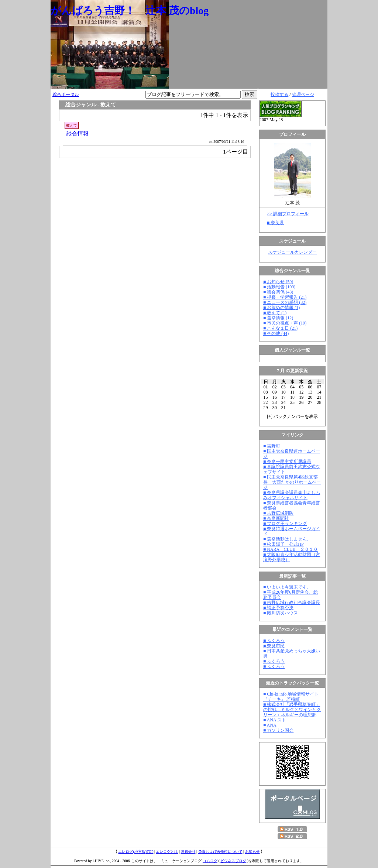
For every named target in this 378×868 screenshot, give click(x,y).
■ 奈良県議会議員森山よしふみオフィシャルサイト (292, 495)
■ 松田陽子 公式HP (283, 544)
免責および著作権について (220, 852)
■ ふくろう (274, 641)
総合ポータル (66, 95)
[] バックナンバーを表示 (292, 416)
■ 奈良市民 (274, 646)
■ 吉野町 (272, 446)
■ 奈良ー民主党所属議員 (287, 462)
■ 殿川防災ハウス (281, 613)
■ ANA (270, 725)
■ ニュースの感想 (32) (285, 302)
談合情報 (78, 133)
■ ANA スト (275, 720)
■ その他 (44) (276, 333)
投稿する (279, 95)
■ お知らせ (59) (278, 282)
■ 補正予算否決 (278, 608)
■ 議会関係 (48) (278, 292)
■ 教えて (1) (275, 313)
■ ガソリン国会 (278, 730)
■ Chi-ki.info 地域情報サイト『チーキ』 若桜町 (291, 697)
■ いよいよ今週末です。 (287, 587)
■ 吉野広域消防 (278, 513)
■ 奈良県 (275, 223)
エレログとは (167, 852)
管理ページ (303, 95)
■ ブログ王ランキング (285, 524)
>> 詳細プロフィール (288, 214)
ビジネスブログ (233, 861)
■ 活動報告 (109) (279, 287)
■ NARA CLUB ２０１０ (291, 549)
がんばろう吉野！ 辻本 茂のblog (130, 11)
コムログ (210, 861)
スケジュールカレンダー (292, 252)
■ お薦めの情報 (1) (281, 308)
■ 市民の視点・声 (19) (285, 323)
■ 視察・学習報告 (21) (285, 297)
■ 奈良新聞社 (276, 518)
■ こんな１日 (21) (280, 328)
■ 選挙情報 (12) (278, 318)
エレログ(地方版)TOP (136, 852)
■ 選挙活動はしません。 (287, 539)
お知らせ (252, 852)
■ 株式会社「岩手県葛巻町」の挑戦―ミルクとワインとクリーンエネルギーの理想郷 (292, 710)
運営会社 (188, 852)
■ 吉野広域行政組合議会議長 (292, 603)
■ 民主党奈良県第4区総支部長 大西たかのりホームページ (292, 482)
